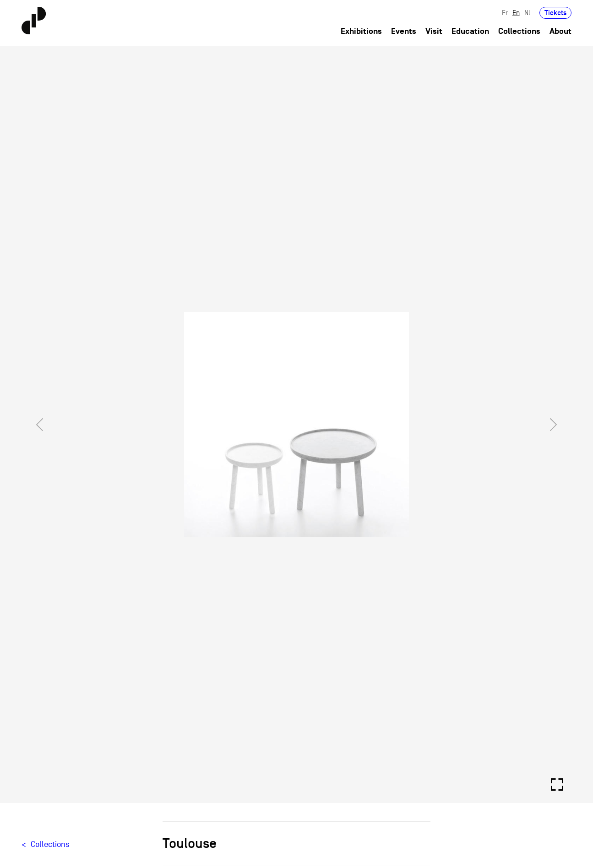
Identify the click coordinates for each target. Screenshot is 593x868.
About (560, 31)
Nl (527, 13)
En (516, 13)
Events (404, 31)
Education (470, 31)
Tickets (555, 13)
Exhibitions (361, 31)
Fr (505, 13)
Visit (434, 31)
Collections (519, 31)
